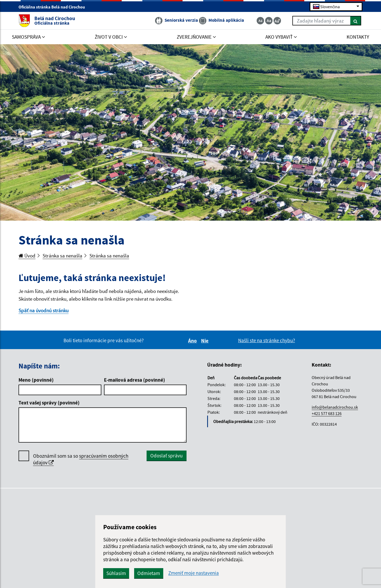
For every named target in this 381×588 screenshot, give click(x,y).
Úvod (27, 256)
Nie (206, 341)
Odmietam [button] (149, 573)
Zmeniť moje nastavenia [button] (194, 573)
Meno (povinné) (36, 380)
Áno (193, 341)
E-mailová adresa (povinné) (135, 380)
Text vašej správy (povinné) (49, 403)
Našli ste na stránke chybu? (267, 340)
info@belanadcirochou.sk (335, 407)
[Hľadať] (356, 21)
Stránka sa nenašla (62, 256)
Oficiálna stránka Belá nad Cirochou (54, 7)
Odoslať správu (166, 456)
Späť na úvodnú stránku (44, 310)
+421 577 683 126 (327, 413)
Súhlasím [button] (116, 573)
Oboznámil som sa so (81, 459)
